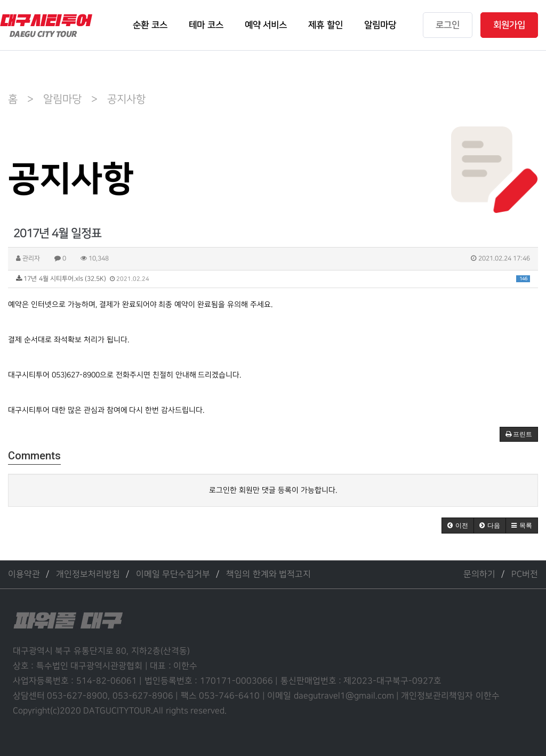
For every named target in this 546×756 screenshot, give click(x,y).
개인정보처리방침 (88, 574)
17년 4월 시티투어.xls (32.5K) (273, 279)
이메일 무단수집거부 (173, 574)
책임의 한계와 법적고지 (268, 574)
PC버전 (525, 574)
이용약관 (24, 574)
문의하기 (479, 574)
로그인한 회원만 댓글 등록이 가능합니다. (273, 490)
